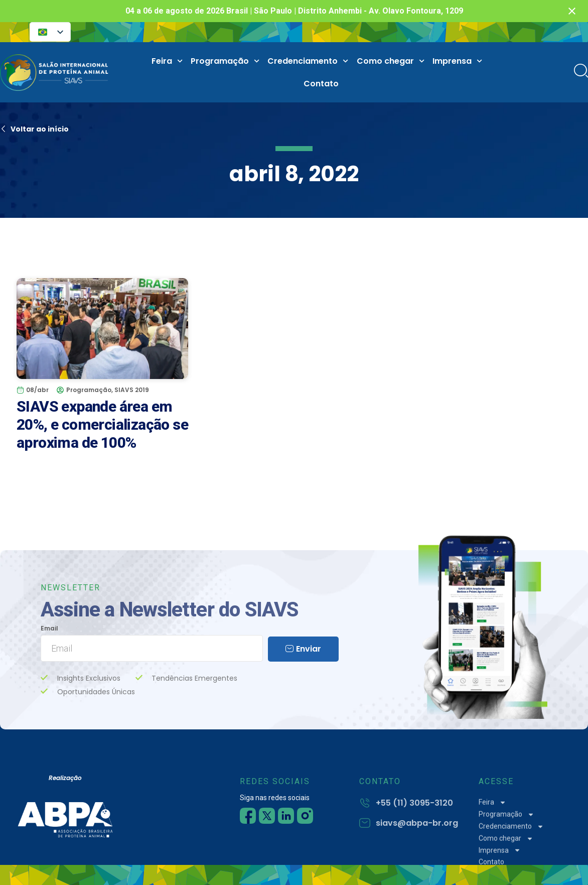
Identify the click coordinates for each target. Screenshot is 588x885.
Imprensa (457, 61)
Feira (167, 61)
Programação (225, 61)
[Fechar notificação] (572, 11)
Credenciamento (308, 61)
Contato (321, 84)
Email (49, 629)
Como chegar (391, 61)
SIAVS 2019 (132, 390)
